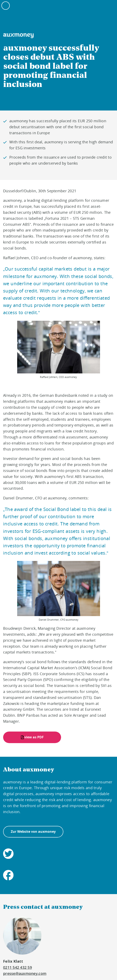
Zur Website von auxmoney (33, 832)
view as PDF (34, 737)
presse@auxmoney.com (25, 973)
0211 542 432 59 (17, 967)
